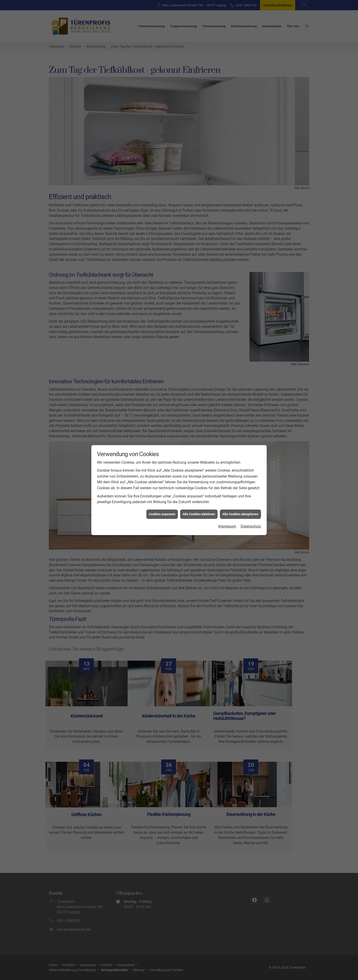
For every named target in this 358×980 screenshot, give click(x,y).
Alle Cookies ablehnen (199, 514)
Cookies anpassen (162, 514)
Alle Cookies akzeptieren (240, 514)
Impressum (227, 526)
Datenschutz (251, 526)
